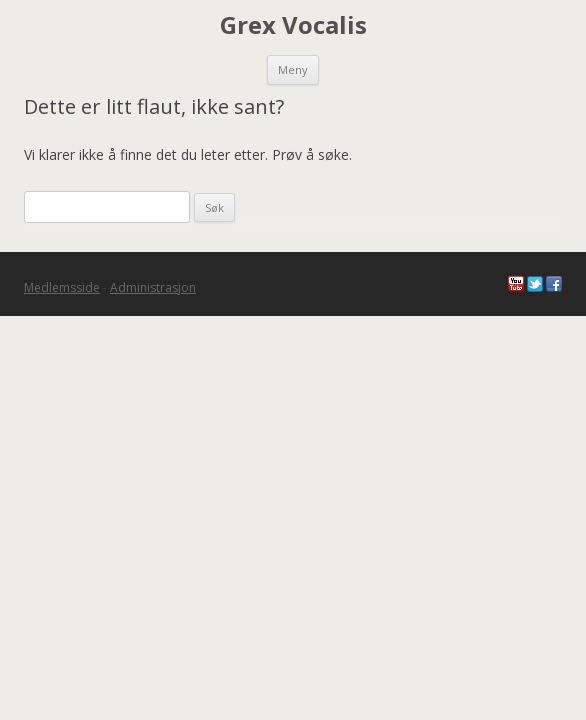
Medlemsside (62, 287)
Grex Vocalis (293, 25)
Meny (293, 69)
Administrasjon (153, 287)
